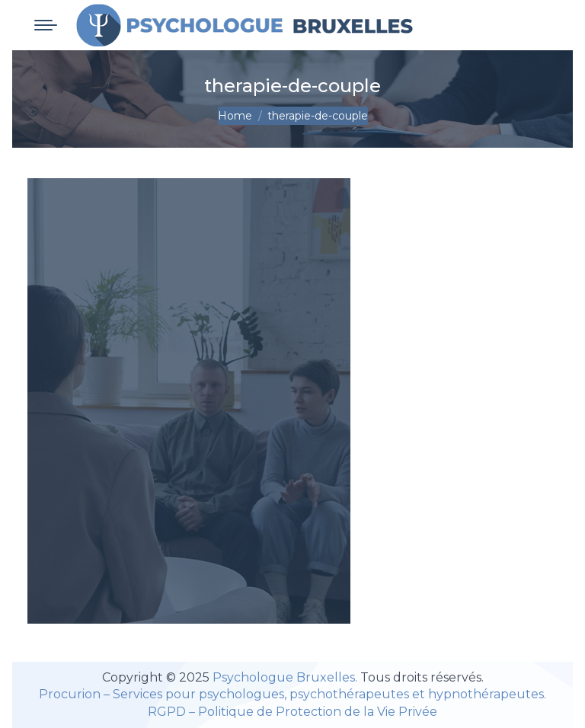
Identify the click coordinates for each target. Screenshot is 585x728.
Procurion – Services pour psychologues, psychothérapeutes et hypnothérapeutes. (292, 694)
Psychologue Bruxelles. (286, 677)
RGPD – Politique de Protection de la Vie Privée (292, 712)
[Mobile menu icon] (46, 25)
